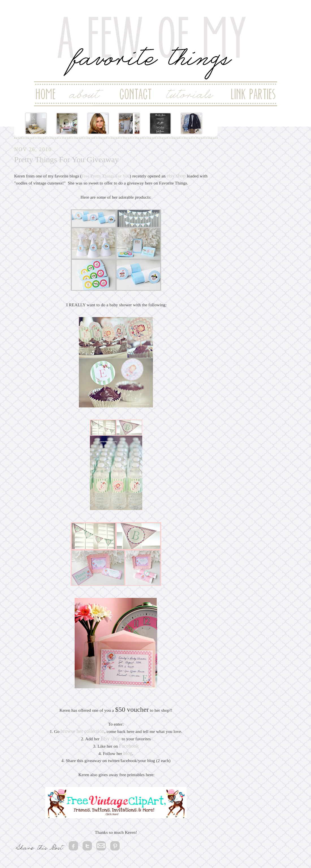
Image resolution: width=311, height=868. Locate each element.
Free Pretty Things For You (106, 176)
